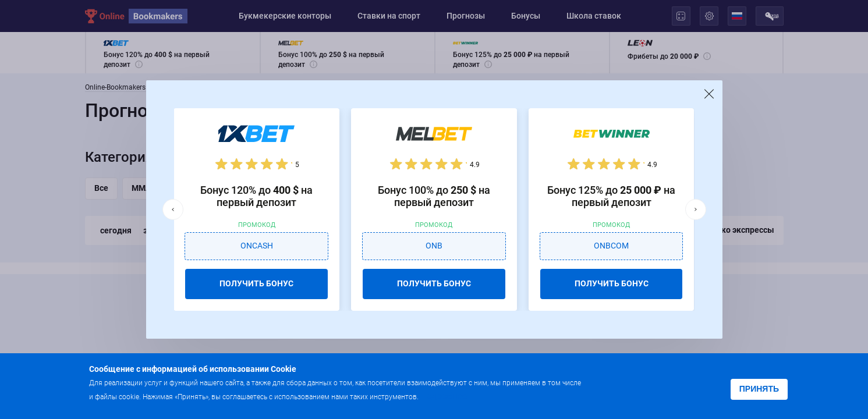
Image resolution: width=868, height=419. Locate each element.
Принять (759, 389)
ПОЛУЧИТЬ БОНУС (256, 283)
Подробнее (444, 396)
